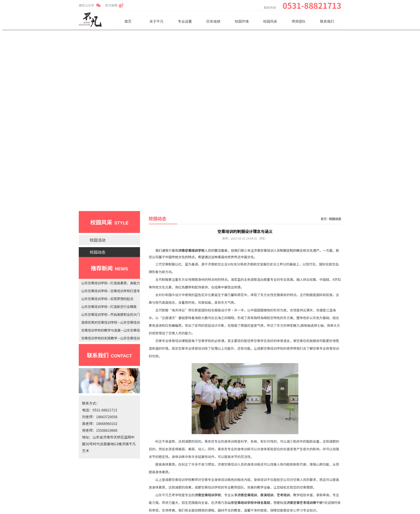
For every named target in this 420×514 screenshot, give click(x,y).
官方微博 (111, 5)
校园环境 (242, 21)
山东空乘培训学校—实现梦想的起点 (107, 299)
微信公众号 (86, 5)
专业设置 (185, 21)
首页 (128, 21)
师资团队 (299, 21)
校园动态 (98, 252)
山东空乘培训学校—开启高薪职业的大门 (110, 314)
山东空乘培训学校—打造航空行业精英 (109, 307)
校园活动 (98, 240)
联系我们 (327, 21)
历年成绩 (213, 21)
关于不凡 (156, 21)
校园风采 (270, 21)
